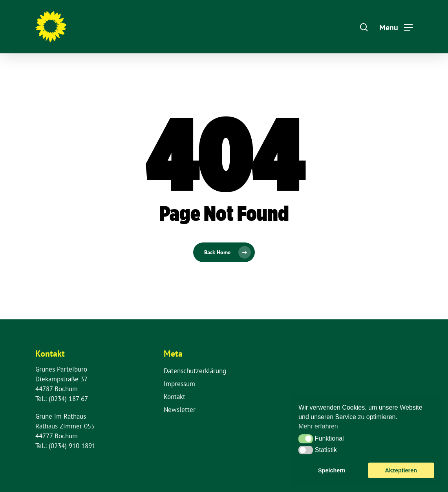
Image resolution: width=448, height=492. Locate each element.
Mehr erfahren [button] (318, 426)
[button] (306, 439)
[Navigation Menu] (396, 27)
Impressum (179, 384)
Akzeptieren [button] (401, 470)
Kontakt (175, 397)
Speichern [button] (332, 470)
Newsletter (180, 410)
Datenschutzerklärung (195, 371)
